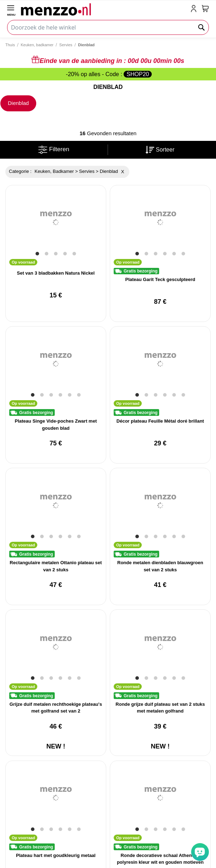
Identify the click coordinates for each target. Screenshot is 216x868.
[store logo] (104, 9)
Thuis (10, 45)
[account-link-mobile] (195, 9)
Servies (66, 45)
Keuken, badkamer (37, 45)
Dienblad (18, 103)
